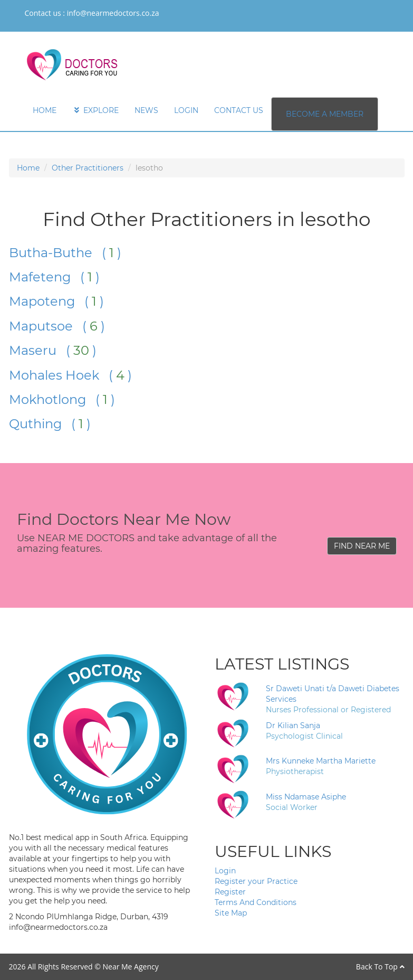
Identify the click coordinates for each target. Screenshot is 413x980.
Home (28, 168)
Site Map (231, 913)
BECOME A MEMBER (325, 114)
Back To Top (380, 967)
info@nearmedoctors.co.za (113, 13)
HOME (45, 110)
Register (230, 892)
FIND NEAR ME (362, 546)
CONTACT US (239, 110)
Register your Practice (256, 881)
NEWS (146, 110)
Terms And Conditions (256, 902)
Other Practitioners (88, 168)
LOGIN (186, 110)
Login (225, 871)
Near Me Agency (130, 967)
